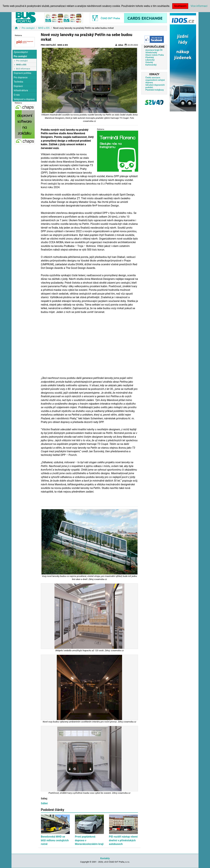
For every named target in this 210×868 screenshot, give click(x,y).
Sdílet (44, 803)
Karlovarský (151, 65)
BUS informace (23, 69)
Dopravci (18, 86)
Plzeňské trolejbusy (155, 90)
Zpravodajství (21, 52)
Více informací (199, 6)
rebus (119, 45)
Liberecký (150, 60)
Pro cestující (28, 28)
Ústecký (149, 62)
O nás (17, 95)
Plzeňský (150, 57)
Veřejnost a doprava (24, 99)
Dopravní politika (22, 73)
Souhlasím (180, 6)
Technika (18, 82)
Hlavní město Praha (155, 55)
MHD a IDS (44, 28)
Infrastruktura (21, 90)
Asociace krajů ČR (154, 50)
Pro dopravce (21, 78)
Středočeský (151, 52)
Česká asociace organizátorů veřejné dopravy (155, 80)
